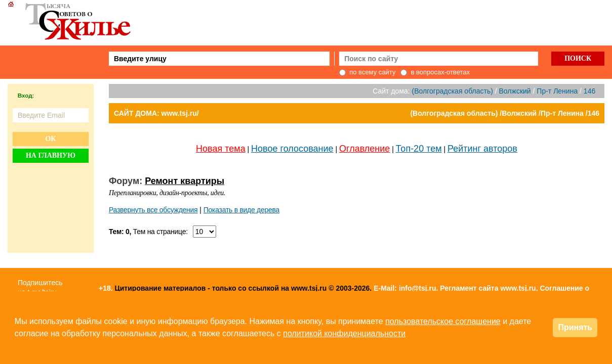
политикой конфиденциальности (344, 333)
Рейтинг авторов (482, 149)
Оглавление (364, 149)
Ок (50, 139)
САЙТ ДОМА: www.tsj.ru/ (156, 113)
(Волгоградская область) (453, 91)
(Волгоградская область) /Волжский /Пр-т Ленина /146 (505, 113)
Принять (575, 327)
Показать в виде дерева (241, 210)
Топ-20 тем (419, 149)
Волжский (515, 91)
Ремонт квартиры (185, 181)
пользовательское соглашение (443, 321)
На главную (51, 155)
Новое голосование (292, 149)
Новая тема (221, 149)
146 (589, 91)
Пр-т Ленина (558, 91)
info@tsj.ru (418, 288)
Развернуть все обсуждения (153, 210)
